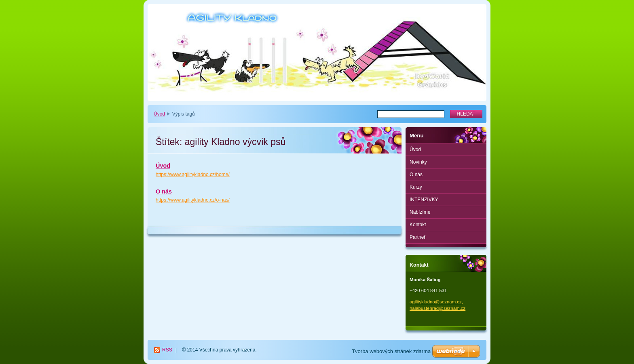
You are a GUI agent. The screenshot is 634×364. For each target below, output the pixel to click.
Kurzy (416, 187)
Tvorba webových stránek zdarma (391, 351)
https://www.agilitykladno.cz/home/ (193, 175)
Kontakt (418, 225)
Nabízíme (420, 212)
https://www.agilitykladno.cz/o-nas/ (193, 200)
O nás (164, 191)
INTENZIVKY (424, 200)
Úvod (159, 114)
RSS (167, 350)
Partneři (418, 237)
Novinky (418, 162)
